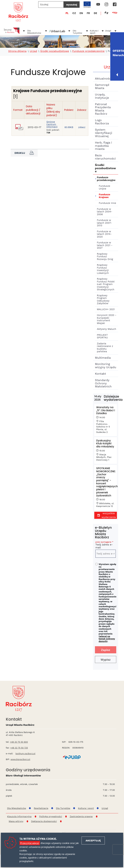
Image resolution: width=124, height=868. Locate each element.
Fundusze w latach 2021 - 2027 (105, 245)
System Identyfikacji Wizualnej (103, 133)
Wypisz (106, 660)
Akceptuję (93, 841)
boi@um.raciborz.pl (25, 754)
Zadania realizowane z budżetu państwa (105, 348)
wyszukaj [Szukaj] (72, 5)
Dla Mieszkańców (34, 32)
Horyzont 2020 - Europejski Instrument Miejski (107, 319)
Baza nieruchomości (105, 157)
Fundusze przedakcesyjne (88, 51)
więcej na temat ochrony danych (107, 639)
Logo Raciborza (102, 122)
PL (67, 13)
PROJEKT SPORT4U (102, 336)
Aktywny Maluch (106, 329)
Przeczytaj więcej (30, 843)
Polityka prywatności (51, 816)
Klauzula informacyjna (19, 816)
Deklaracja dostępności (44, 821)
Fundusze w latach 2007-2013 (104, 223)
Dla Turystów (77, 32)
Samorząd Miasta (102, 86)
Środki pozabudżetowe (55, 51)
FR (88, 13)
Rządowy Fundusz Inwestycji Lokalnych (103, 269)
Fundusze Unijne (104, 187)
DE (95, 13)
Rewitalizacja (41, 808)
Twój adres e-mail (106, 545)
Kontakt (100, 374)
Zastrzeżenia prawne (81, 816)
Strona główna (17, 51)
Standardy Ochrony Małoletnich (103, 383)
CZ (74, 13)
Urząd (108, 31)
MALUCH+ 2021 (106, 309)
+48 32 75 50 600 (19, 742)
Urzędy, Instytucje (102, 96)
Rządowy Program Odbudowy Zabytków (103, 299)
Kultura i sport (94, 32)
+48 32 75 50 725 (19, 748)
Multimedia (103, 358)
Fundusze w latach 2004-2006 (105, 212)
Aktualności (103, 78)
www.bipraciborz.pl (20, 759)
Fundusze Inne (107, 203)
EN (81, 13)
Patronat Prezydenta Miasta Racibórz (103, 109)
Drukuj (24, 153)
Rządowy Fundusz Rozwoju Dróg (105, 257)
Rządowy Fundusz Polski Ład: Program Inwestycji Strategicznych (106, 284)
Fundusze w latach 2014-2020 (104, 234)
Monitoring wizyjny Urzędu (106, 366)
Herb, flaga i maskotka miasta (103, 146)
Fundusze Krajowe (105, 196)
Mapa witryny (16, 821)
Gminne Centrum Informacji (52, 124)
